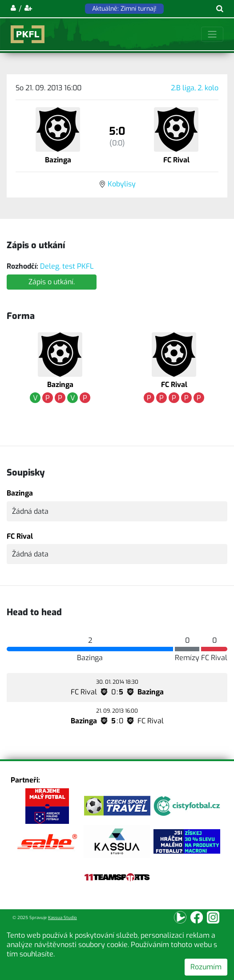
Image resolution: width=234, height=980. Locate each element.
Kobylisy (122, 184)
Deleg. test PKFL (67, 266)
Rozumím (206, 967)
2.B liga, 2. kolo (195, 88)
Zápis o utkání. (52, 282)
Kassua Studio (63, 917)
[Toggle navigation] (212, 34)
